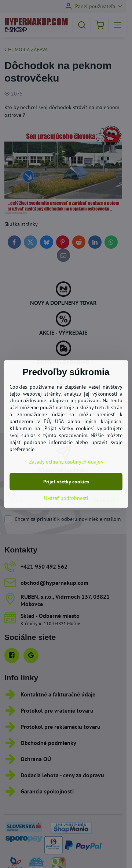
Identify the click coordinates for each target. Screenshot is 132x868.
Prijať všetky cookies (66, 482)
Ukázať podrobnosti (66, 498)
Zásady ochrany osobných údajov (66, 462)
